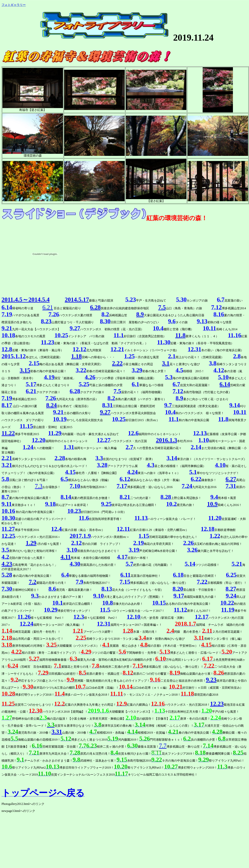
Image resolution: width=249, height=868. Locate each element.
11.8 (180, 335)
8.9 (140, 314)
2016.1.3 (167, 440)
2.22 (117, 363)
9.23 (211, 680)
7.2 (33, 582)
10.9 (212, 504)
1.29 (31, 543)
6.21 (48, 307)
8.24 (51, 405)
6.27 (231, 479)
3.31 (57, 732)
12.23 (217, 704)
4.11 (66, 557)
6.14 (225, 384)
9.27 (105, 412)
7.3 (39, 486)
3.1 (166, 363)
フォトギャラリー (14, 5)
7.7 (163, 746)
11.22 (8, 433)
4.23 (7, 564)
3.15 (25, 370)
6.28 (95, 307)
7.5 (162, 307)
